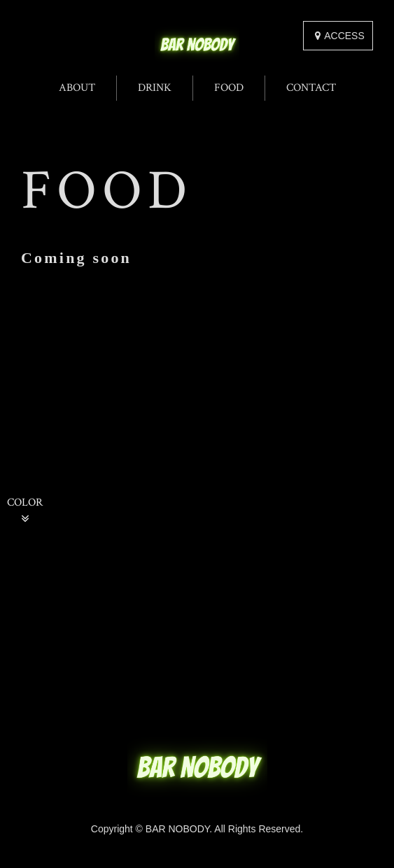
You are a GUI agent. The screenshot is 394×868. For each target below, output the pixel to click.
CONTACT (311, 88)
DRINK (155, 88)
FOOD (229, 88)
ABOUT (77, 88)
